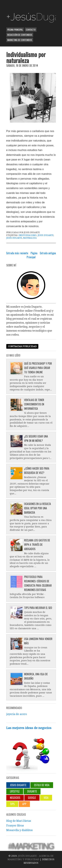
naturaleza (30, 238)
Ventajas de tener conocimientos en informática (34, 404)
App (24, 804)
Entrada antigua (48, 253)
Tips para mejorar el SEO (38, 608)
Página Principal (15, 30)
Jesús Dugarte (14, 238)
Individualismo (28, 235)
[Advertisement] (34, 6)
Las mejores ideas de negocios (29, 728)
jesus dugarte (46, 235)
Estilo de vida (42, 785)
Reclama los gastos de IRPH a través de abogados (37, 545)
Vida (46, 798)
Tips (12, 804)
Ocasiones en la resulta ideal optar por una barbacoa (38, 508)
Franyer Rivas (15, 826)
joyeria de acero (17, 714)
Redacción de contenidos (20, 35)
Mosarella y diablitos (19, 830)
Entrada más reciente (17, 253)
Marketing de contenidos (20, 40)
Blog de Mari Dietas (19, 821)
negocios (15, 798)
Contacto (31, 30)
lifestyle (15, 791)
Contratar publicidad (22, 346)
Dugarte (32, 791)
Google (32, 798)
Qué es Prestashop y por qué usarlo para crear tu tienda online (38, 368)
